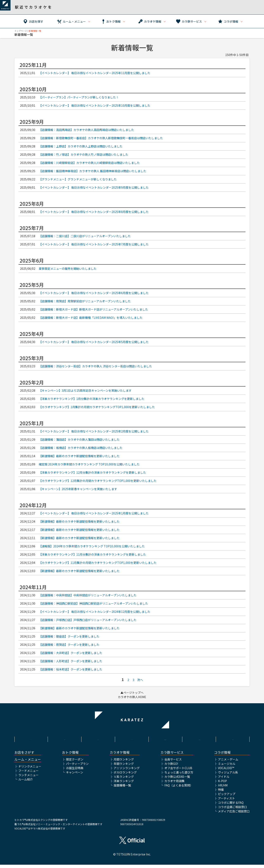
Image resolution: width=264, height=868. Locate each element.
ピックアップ (227, 797)
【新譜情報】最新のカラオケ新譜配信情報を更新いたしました (79, 456)
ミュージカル (227, 767)
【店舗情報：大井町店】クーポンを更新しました (71, 653)
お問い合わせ (233, 739)
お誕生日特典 (75, 771)
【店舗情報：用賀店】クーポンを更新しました (69, 645)
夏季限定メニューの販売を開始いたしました (68, 269)
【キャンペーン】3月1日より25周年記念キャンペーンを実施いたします (85, 390)
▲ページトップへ (132, 693)
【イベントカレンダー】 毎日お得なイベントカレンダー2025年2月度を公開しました (94, 431)
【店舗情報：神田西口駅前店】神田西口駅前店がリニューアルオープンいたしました (93, 603)
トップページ (21, 31)
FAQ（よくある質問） (179, 789)
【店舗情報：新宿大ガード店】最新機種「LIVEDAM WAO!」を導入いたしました (91, 318)
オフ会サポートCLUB (178, 771)
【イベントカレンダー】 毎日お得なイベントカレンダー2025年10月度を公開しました (95, 105)
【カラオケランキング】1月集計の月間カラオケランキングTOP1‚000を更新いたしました (97, 407)
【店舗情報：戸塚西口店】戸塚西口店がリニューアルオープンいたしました (88, 620)
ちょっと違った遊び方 (179, 776)
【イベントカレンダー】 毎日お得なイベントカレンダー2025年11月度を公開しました (95, 73)
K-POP (222, 784)
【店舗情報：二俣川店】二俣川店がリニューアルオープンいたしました (85, 236)
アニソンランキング (127, 771)
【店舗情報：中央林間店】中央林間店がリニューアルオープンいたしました (88, 595)
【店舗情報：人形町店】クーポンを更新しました (71, 661)
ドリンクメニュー (30, 770)
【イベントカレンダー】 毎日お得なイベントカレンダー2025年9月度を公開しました (94, 187)
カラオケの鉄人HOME (132, 697)
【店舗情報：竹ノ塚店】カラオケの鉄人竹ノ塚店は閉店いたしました (84, 154)
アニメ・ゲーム (228, 763)
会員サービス (173, 763)
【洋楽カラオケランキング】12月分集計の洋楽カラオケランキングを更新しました (92, 472)
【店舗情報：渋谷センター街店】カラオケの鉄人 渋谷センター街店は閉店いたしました (95, 366)
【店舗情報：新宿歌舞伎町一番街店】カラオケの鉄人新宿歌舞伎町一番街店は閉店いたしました (101, 138)
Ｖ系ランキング (124, 780)
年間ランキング (124, 767)
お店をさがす (24, 756)
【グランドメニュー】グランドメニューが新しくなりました (78, 179)
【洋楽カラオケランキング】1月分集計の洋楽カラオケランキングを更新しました (92, 399)
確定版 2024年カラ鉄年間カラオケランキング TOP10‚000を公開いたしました (89, 464)
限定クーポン (75, 763)
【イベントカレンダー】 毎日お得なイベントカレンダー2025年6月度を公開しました (94, 293)
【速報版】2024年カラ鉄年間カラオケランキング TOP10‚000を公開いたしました (92, 546)
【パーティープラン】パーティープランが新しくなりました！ (79, 97)
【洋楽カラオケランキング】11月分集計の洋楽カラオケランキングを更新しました (92, 554)
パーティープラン (77, 767)
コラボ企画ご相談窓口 (232, 810)
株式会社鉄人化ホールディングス (166, 741)
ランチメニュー (28, 778)
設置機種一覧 (122, 789)
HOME (31, 739)
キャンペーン (75, 776)
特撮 (221, 793)
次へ (140, 680)
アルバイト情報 (199, 739)
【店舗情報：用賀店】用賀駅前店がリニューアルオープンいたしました (85, 301)
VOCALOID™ (226, 771)
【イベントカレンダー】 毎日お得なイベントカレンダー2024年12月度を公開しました (95, 612)
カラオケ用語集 (174, 784)
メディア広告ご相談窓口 (234, 814)
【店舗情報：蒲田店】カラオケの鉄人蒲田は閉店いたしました (79, 439)
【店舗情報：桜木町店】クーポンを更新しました (71, 669)
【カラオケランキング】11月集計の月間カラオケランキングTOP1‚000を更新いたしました (98, 563)
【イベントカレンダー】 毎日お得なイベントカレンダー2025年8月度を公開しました (94, 212)
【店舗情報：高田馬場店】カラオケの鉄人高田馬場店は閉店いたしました (86, 130)
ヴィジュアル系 (228, 776)
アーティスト (226, 801)
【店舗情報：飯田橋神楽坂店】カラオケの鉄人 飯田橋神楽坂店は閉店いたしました (93, 171)
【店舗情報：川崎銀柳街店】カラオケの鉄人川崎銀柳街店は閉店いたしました (89, 163)
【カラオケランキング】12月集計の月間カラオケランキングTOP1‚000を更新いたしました (98, 481)
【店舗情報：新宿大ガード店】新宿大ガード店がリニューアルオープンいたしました (93, 309)
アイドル (224, 780)
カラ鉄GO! (171, 767)
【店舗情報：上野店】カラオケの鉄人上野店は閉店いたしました (81, 146)
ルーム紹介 (26, 783)
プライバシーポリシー (132, 739)
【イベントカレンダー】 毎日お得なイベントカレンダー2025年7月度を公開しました (94, 244)
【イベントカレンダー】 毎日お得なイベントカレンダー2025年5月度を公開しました (94, 342)
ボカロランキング (125, 776)
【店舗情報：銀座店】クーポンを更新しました (69, 636)
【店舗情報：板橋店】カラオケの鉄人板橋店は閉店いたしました (81, 448)
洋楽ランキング (124, 784)
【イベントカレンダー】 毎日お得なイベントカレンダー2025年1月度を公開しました (94, 513)
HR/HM (223, 789)
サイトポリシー (98, 739)
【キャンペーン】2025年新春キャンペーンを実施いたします (78, 489)
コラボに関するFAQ (231, 806)
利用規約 (65, 739)
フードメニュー (28, 774)
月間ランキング (124, 763)
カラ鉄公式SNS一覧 (177, 780)
